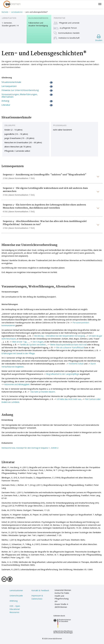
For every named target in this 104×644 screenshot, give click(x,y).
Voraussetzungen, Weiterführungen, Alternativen (20, 96)
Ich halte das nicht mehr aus (69, 399)
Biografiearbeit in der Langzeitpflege (63, 374)
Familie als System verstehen (33, 344)
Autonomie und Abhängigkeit (17, 384)
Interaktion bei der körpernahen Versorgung (65, 336)
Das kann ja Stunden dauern (43, 392)
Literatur (6, 105)
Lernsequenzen (9, 86)
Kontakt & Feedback (40, 590)
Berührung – (40, 336)
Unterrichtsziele (16, 596)
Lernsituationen (17, 12)
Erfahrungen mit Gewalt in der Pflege (18, 353)
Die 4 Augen (38, 342)
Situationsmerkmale (11, 82)
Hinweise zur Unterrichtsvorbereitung (20, 90)
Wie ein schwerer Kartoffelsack (70, 347)
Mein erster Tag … (20, 342)
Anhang (5, 101)
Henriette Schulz (76, 364)
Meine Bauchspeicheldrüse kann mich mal (68, 344)
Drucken (99, 38)
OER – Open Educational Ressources (15, 609)
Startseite (5, 12)
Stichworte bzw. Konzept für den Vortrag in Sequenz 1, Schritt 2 (30, 448)
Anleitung (14, 601)
